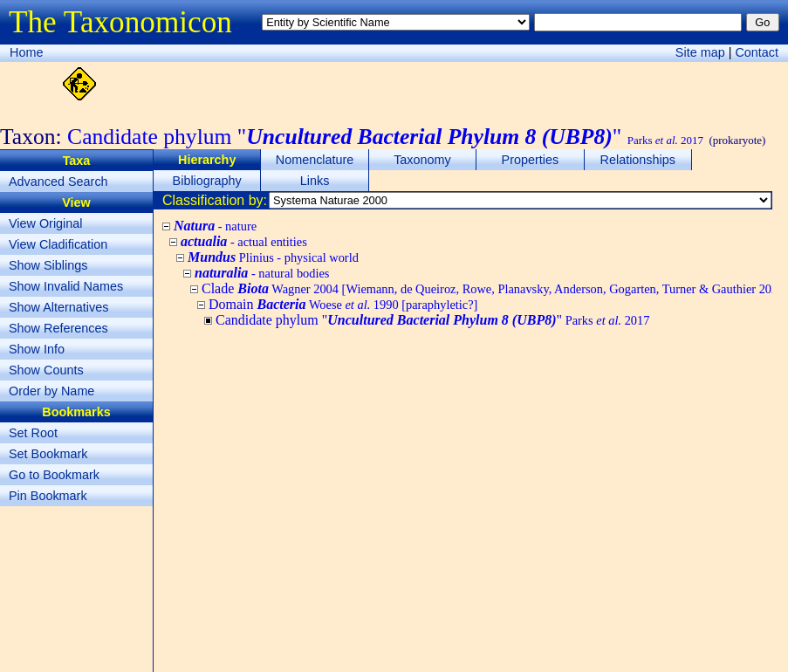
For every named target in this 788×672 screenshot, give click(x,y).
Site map (700, 52)
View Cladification (58, 244)
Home (26, 52)
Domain (343, 304)
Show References (58, 328)
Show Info (37, 349)
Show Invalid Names (66, 286)
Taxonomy (422, 160)
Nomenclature (315, 160)
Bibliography (207, 181)
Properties (531, 160)
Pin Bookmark (48, 496)
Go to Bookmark (54, 475)
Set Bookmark (48, 454)
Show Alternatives (58, 307)
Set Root (33, 433)
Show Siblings (48, 265)
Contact (757, 52)
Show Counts (46, 370)
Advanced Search (58, 182)
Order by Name (51, 391)
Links (315, 181)
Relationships (638, 160)
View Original (46, 223)
